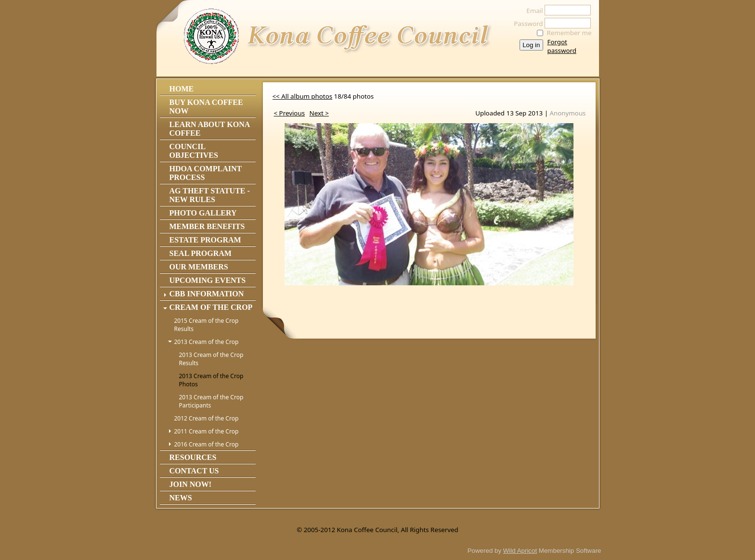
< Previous (290, 113)
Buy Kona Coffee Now (206, 107)
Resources (193, 457)
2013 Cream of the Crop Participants (211, 401)
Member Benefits (207, 226)
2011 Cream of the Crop (207, 431)
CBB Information (207, 294)
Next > (319, 113)
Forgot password (562, 46)
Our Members (199, 267)
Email (532, 11)
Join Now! (191, 484)
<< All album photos (303, 96)
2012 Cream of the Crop (207, 418)
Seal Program (201, 253)
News (181, 498)
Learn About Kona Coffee (210, 129)
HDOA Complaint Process (206, 173)
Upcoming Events (208, 280)
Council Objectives (194, 151)
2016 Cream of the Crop (207, 444)
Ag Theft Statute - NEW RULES (210, 195)
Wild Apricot (520, 551)
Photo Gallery (203, 213)
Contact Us (194, 471)
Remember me (569, 33)
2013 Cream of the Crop (207, 342)
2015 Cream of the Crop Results (207, 325)
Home (182, 89)
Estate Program (205, 240)
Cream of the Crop (211, 307)
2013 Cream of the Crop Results (211, 359)
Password (526, 24)
